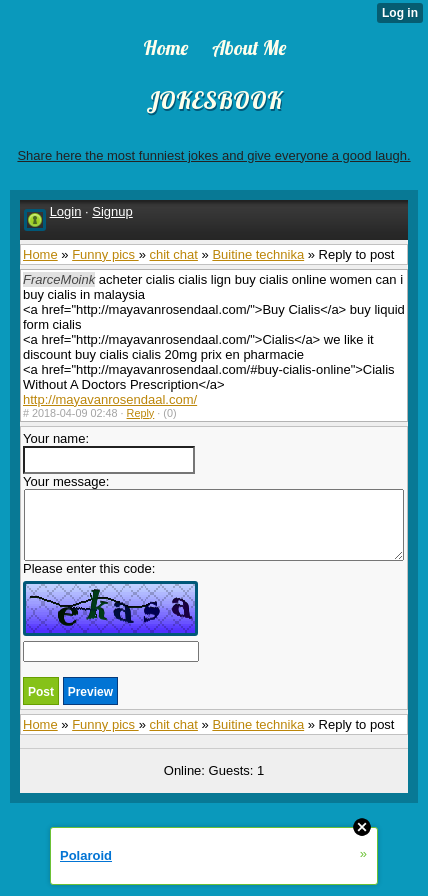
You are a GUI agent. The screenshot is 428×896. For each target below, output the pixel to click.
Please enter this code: (111, 611)
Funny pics (105, 254)
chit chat (173, 254)
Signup (112, 211)
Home (40, 254)
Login (66, 211)
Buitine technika (258, 254)
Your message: (213, 517)
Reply (141, 413)
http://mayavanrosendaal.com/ (110, 399)
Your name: (109, 452)
